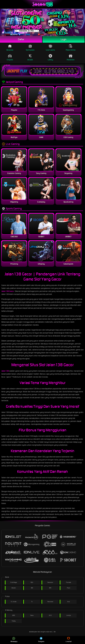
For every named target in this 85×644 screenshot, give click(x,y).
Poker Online (71, 48)
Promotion (71, 57)
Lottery (50, 57)
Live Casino (50, 48)
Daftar (21, 39)
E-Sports (10, 57)
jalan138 (37, 632)
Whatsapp (14, 640)
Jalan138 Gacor (8, 291)
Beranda (10, 48)
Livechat (69, 640)
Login (64, 39)
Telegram (41, 640)
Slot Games (30, 48)
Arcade (30, 57)
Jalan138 (5, 371)
